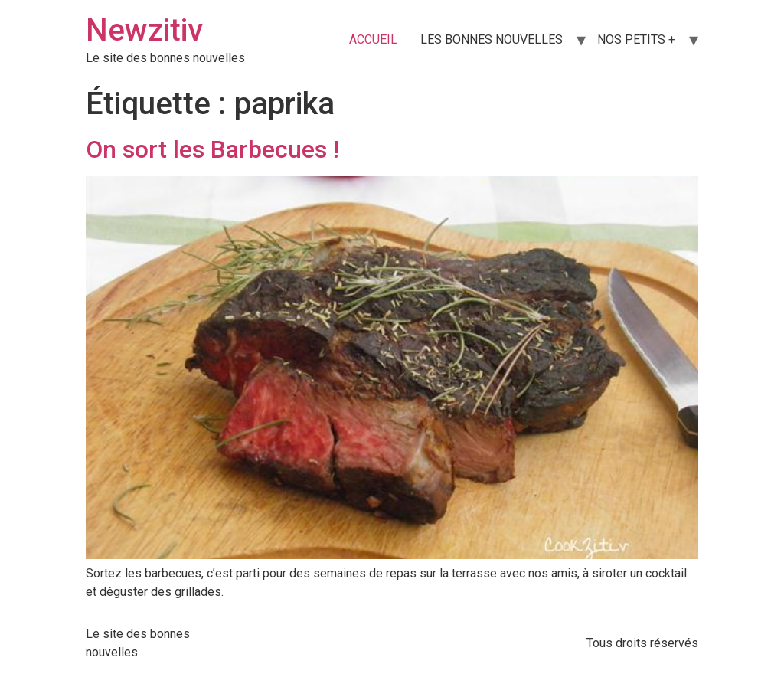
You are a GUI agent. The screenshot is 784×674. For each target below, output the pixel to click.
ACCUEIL (373, 39)
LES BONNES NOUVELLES (492, 39)
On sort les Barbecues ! (212, 149)
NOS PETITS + (636, 39)
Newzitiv (144, 30)
